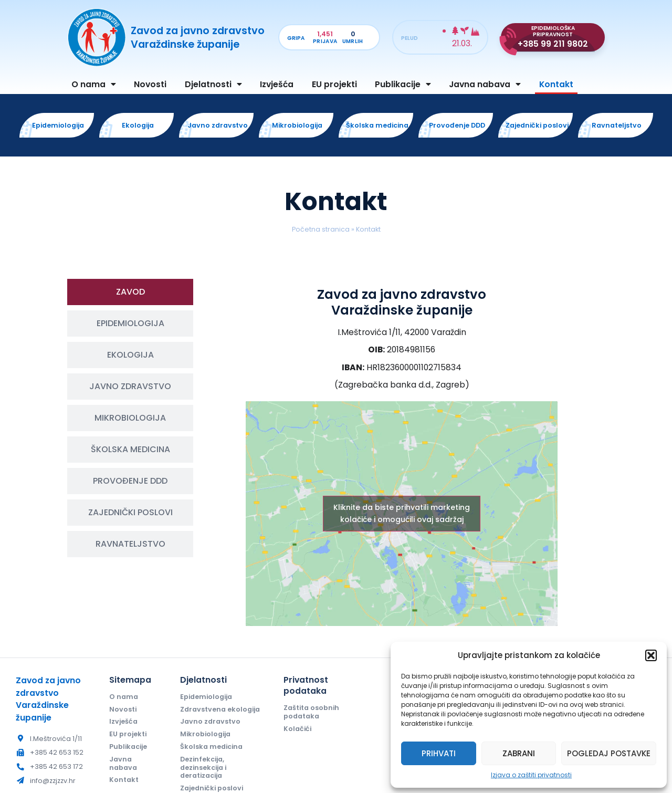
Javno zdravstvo (210, 721)
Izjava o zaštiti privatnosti (531, 775)
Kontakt (556, 84)
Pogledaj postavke (609, 753)
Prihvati (439, 753)
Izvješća (277, 84)
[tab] (130, 292)
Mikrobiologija (205, 734)
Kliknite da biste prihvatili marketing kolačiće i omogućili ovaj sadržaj (402, 513)
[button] (651, 655)
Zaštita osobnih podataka (311, 712)
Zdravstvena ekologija (220, 709)
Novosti (150, 84)
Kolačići (297, 729)
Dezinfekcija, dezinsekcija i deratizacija (203, 768)
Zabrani (519, 753)
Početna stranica (321, 229)
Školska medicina (211, 747)
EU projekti (334, 84)
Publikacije (403, 85)
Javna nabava (485, 85)
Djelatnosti (213, 85)
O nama (94, 85)
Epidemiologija (206, 697)
